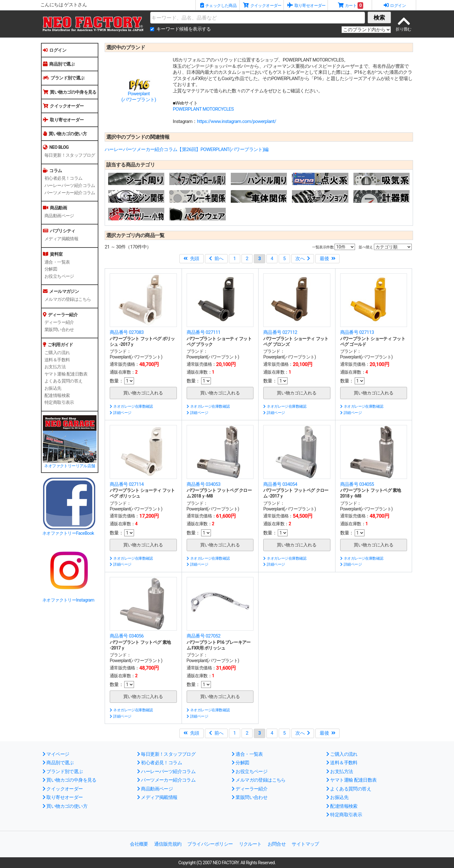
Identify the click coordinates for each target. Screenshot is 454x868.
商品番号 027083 (127, 332)
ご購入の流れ (57, 352)
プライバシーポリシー (210, 844)
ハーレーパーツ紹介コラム (70, 185)
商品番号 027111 (204, 332)
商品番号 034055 (357, 484)
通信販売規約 (168, 844)
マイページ (56, 754)
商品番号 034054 (280, 484)
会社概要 (139, 844)
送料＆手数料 (57, 360)
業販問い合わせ (59, 329)
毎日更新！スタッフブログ (70, 155)
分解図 (51, 269)
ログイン (55, 50)
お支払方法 (55, 367)
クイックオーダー (63, 106)
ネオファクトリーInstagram (68, 600)
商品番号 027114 (127, 484)
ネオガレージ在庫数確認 (131, 406)
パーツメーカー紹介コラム (70, 193)
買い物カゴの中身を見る (70, 92)
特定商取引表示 (59, 402)
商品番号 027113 (357, 332)
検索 (379, 17)
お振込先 (53, 388)
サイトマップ (305, 844)
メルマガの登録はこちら (68, 299)
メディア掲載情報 (61, 239)
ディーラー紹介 (59, 322)
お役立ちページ (59, 276)
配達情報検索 (57, 395)
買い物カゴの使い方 (65, 134)
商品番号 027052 (204, 636)
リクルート (250, 844)
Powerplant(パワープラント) (139, 97)
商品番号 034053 (204, 484)
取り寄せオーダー (63, 120)
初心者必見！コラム (64, 178)
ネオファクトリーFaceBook (68, 533)
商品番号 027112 (280, 332)
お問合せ (277, 844)
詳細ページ (120, 413)
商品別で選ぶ (59, 64)
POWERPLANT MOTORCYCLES (203, 109)
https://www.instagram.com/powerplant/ (237, 121)
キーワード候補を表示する (184, 29)
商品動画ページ (59, 216)
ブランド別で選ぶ (64, 78)
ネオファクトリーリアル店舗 (70, 466)
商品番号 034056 (127, 636)
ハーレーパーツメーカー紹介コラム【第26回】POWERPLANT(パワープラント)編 (187, 149)
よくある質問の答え (64, 381)
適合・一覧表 (57, 262)
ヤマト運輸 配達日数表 (66, 374)
